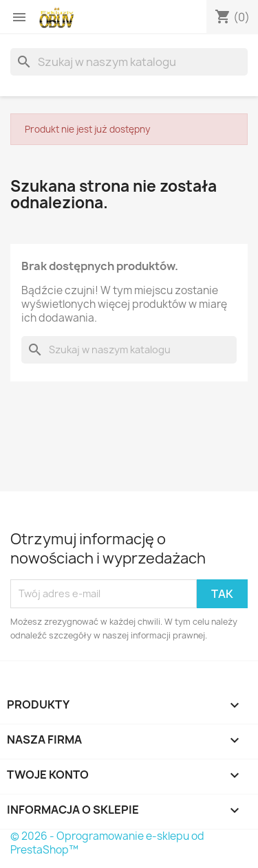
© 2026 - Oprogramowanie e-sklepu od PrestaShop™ (107, 843)
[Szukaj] (129, 62)
